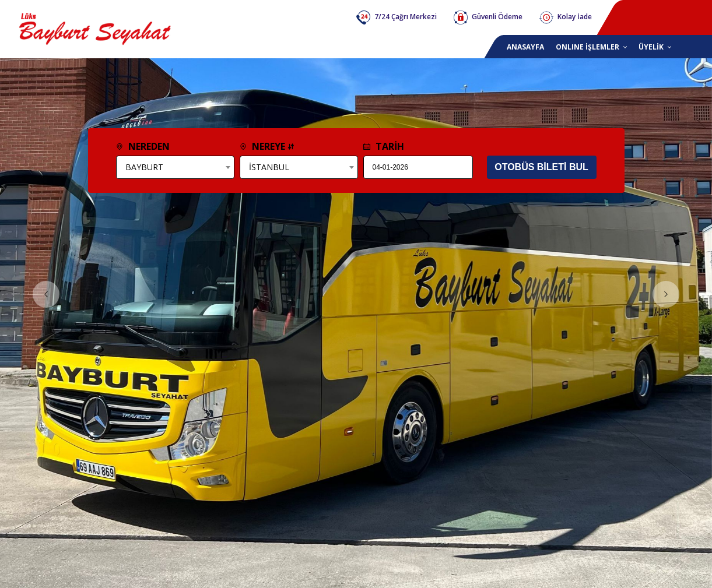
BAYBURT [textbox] (144, 167)
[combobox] (175, 167)
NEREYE (267, 146)
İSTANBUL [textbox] (269, 167)
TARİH (384, 146)
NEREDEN (143, 146)
